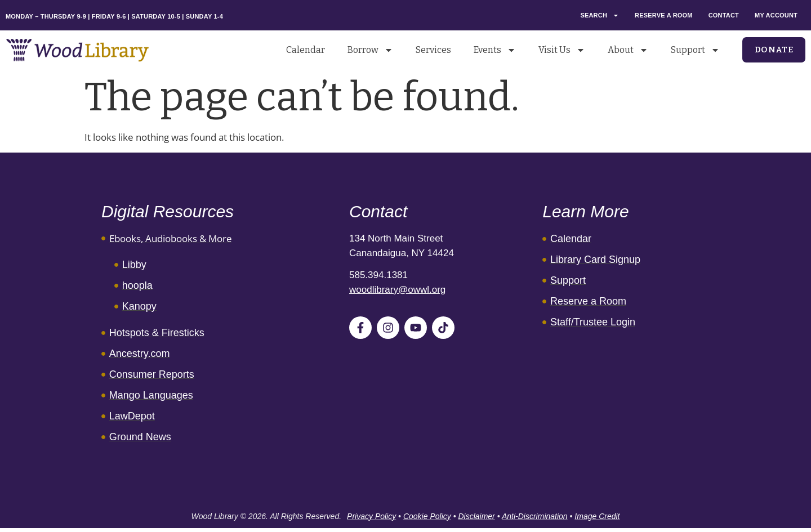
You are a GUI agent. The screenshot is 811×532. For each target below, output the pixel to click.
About (628, 50)
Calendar (306, 50)
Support (695, 50)
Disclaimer (476, 516)
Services (433, 50)
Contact (724, 15)
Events (495, 50)
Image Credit (597, 516)
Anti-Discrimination (535, 516)
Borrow (370, 50)
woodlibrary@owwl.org (397, 290)
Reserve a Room (664, 15)
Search (600, 15)
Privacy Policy (371, 516)
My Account (776, 15)
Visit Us (562, 50)
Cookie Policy (427, 516)
